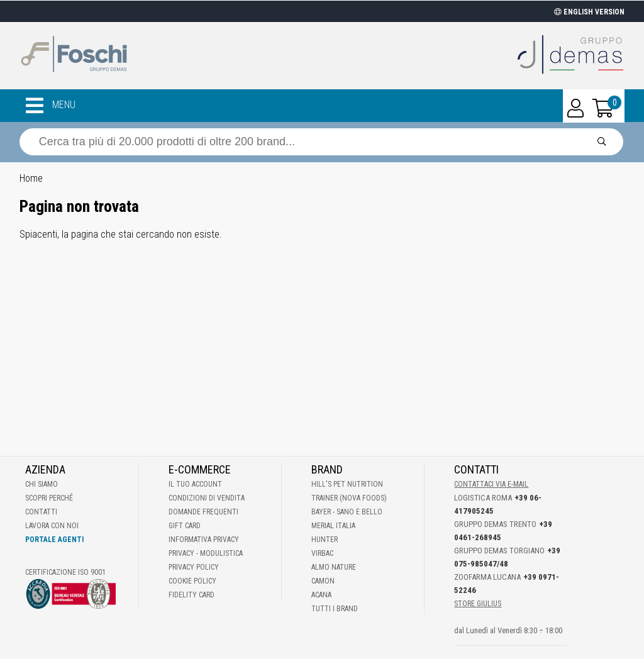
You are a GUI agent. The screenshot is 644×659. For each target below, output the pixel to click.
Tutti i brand (335, 609)
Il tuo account (195, 484)
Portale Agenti (54, 540)
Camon (323, 581)
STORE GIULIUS (478, 604)
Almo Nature (334, 567)
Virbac (322, 553)
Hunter (325, 540)
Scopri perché (49, 498)
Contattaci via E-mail (491, 484)
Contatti (41, 512)
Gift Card (185, 526)
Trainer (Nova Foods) (349, 498)
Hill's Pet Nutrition (347, 484)
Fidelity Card (192, 595)
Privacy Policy (194, 567)
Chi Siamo (42, 484)
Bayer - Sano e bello (347, 512)
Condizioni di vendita (207, 498)
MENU (51, 106)
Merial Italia (333, 526)
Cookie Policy (192, 581)
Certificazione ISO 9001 (65, 572)
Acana (321, 595)
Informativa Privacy (204, 540)
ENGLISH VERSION (589, 12)
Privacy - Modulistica (206, 553)
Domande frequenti (203, 512)
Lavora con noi (52, 526)
